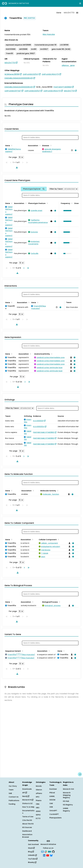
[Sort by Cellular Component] (58, 539)
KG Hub (66, 801)
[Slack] (46, 851)
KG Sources (27, 827)
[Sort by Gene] (11, 145)
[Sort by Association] (39, 145)
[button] (67, 211)
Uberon (39, 790)
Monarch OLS (68, 789)
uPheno (39, 793)
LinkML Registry (66, 810)
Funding (12, 804)
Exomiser (53, 789)
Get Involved (33, 844)
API (25, 793)
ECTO (38, 818)
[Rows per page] (21, 157)
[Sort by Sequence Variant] (22, 651)
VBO (38, 808)
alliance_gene (68, 65)
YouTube (33, 859)
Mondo (39, 786)
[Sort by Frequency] (71, 203)
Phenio (39, 800)
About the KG (28, 824)
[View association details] (75, 150)
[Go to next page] (23, 268)
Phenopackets (55, 818)
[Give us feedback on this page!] (80, 774)
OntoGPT (53, 811)
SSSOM (52, 800)
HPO (38, 797)
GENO (38, 811)
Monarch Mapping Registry (67, 795)
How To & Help (28, 807)
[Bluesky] (51, 855)
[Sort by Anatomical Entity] (51, 354)
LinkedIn (32, 855)
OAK (51, 803)
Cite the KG (27, 820)
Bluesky (32, 862)
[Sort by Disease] (50, 145)
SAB (10, 793)
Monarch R (28, 800)
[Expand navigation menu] (80, 3)
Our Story (13, 786)
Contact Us (14, 797)
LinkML (52, 796)
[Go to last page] (28, 268)
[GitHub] (53, 851)
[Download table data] (16, 167)
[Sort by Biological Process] (59, 602)
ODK (51, 807)
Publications (14, 800)
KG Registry (68, 805)
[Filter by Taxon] (63, 189)
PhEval (52, 793)
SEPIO (38, 815)
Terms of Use (28, 817)
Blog (31, 852)
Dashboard (27, 831)
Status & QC (28, 803)
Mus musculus (49, 34)
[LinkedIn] (44, 855)
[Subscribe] (42, 851)
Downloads (27, 789)
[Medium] (50, 851)
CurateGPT (54, 814)
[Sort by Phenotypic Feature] (47, 203)
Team (11, 790)
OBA (38, 804)
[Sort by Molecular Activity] (57, 490)
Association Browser (27, 836)
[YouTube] (48, 855)
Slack (31, 848)
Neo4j (26, 796)
